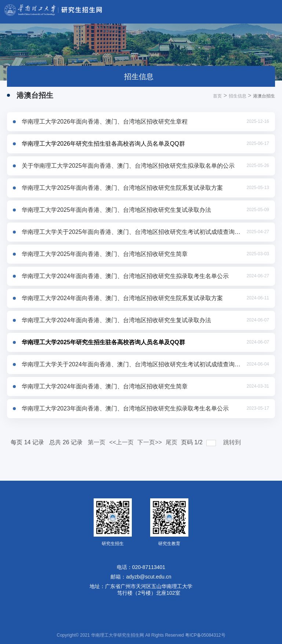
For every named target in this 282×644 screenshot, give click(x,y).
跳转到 (233, 442)
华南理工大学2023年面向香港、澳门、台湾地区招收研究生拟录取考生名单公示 (125, 408)
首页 (217, 96)
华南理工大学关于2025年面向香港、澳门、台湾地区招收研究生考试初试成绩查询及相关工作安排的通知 (131, 232)
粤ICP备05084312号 (205, 635)
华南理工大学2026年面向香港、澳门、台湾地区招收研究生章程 (105, 122)
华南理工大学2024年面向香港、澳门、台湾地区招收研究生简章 (105, 386)
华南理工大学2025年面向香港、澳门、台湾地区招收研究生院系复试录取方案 (122, 188)
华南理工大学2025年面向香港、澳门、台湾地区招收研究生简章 (105, 254)
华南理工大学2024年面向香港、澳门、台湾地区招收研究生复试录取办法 (116, 320)
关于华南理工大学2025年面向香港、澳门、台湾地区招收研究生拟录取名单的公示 (128, 166)
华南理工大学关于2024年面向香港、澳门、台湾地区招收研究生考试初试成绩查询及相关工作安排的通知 (131, 364)
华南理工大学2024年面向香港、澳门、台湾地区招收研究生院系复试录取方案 (122, 298)
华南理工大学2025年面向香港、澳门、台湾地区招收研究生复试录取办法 (116, 210)
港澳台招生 (264, 96)
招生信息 (238, 96)
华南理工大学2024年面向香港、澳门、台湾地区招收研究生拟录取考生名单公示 (125, 276)
